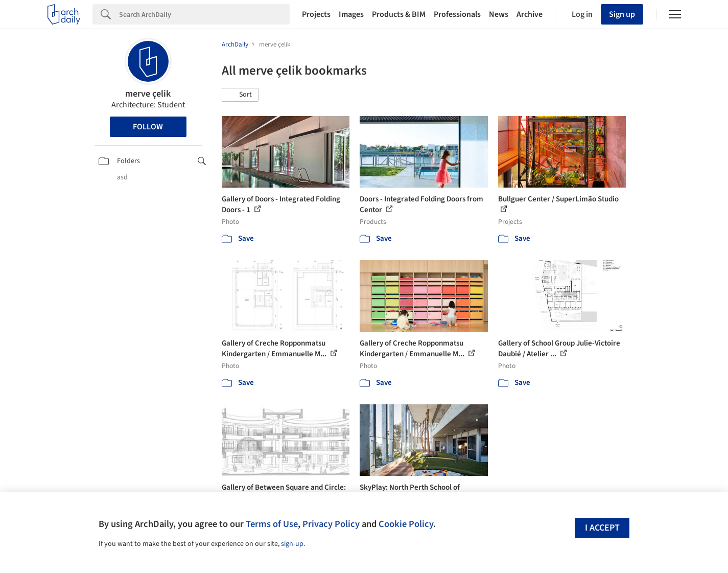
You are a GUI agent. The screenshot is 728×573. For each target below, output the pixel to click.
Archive (530, 14)
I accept (602, 528)
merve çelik (148, 94)
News (499, 14)
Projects (316, 14)
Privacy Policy (331, 524)
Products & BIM (399, 14)
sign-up (292, 544)
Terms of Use (272, 524)
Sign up (622, 14)
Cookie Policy (406, 524)
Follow (148, 127)
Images (351, 14)
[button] (240, 95)
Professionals (457, 14)
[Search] (204, 14)
